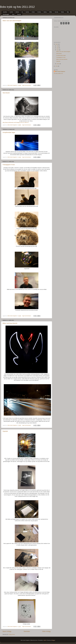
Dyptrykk (5, 431)
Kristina (39, 12)
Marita (45, 12)
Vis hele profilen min (58, 73)
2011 (57, 66)
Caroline (5, 12)
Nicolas (56, 12)
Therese (19, 14)
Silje (68, 12)
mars (58, 50)
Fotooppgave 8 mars (9, 165)
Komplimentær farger (9, 132)
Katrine (27, 12)
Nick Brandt (6, 93)
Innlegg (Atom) (12, 634)
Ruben (62, 12)
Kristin (33, 12)
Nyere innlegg (7, 631)
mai (58, 46)
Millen (51, 12)
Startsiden (27, 631)
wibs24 (45, 640)
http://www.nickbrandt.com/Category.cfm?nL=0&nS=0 (16, 122)
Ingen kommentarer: (27, 85)
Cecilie (11, 12)
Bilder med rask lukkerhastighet (12, 21)
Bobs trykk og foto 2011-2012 (17, 7)
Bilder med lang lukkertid (10, 323)
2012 (57, 44)
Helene (17, 12)
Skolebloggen (6, 14)
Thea (13, 14)
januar (58, 64)
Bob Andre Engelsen (60, 71)
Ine (22, 12)
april (58, 48)
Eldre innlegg (46, 631)
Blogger (53, 640)
